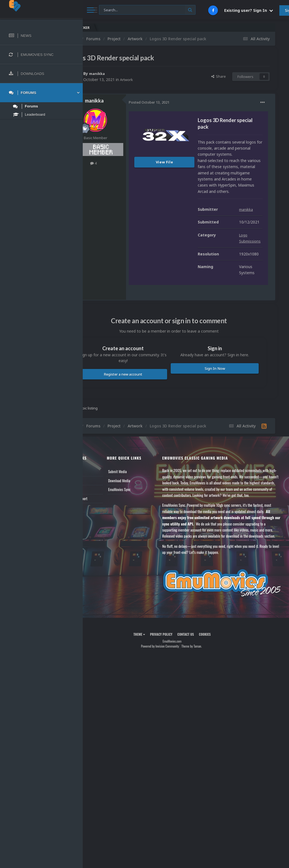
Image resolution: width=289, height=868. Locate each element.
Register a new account (144, 449)
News (96, 550)
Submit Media (139, 550)
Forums (97, 559)
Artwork (155, 79)
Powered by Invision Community (174, 733)
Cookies (219, 722)
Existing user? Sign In (249, 10)
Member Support (104, 577)
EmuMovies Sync (141, 568)
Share (219, 76)
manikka (125, 73)
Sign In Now (221, 443)
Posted (177, 102)
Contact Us (100, 586)
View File (192, 162)
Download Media (141, 559)
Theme (153, 722)
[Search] (147, 10)
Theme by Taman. (205, 733)
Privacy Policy (175, 722)
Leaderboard (101, 568)
